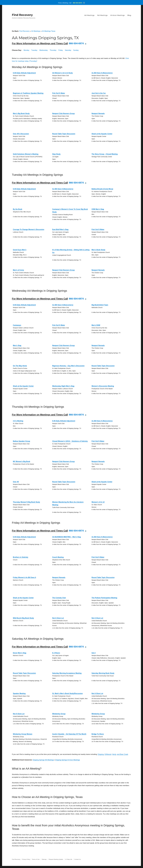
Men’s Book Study (98, 250)
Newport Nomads (98, 113)
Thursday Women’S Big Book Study (26, 502)
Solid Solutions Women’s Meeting (26, 154)
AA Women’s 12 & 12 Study (63, 73)
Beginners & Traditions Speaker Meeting (28, 93)
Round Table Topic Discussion (64, 134)
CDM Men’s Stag (98, 209)
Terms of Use (36, 859)
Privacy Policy (26, 859)
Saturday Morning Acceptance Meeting (67, 673)
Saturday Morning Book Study (103, 673)
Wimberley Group (59, 714)
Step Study (56, 154)
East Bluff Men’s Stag (60, 229)
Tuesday (34, 50)
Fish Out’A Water (59, 93)
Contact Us (77, 859)
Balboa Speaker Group (21, 441)
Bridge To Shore (98, 734)
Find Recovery (22, 15)
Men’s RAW (96, 325)
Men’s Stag (17, 345)
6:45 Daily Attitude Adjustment (24, 73)
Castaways (17, 325)
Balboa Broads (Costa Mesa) (102, 189)
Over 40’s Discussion (21, 134)
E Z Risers (56, 653)
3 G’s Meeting (18, 421)
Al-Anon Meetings (117, 15)
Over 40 (16, 482)
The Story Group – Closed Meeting (105, 154)
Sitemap (44, 859)
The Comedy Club (59, 598)
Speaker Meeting (19, 693)
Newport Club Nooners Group (63, 113)
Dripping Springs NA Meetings (43, 760)
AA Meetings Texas (49, 31)
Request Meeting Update (56, 859)
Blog (129, 15)
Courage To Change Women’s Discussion (29, 229)
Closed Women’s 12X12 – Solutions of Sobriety (70, 441)
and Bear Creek (123, 754)
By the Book (18, 209)
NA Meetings (102, 15)
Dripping (101, 754)
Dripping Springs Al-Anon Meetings (68, 760)
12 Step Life (69, 859)
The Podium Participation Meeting (104, 598)
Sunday (76, 50)
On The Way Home (20, 366)
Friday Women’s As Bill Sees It (24, 577)
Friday (61, 50)
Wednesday (43, 50)
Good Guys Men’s (20, 250)
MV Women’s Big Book (21, 461)
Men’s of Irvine (18, 270)
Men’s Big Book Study (21, 113)
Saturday (68, 50)
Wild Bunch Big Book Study (23, 618)
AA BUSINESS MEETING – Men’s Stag (67, 537)
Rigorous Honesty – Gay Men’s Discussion (68, 366)
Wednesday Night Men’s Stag (63, 386)
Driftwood (108, 754)
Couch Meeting (58, 557)
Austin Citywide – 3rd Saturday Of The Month (69, 734)
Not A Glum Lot (58, 618)
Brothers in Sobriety (21, 557)
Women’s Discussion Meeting (103, 386)
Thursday (53, 50)
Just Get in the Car (99, 93)
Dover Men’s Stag (20, 653)
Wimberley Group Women (23, 734)
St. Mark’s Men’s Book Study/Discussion (67, 693)
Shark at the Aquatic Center (102, 134)
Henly (114, 754)
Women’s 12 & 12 (98, 502)
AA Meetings (89, 15)
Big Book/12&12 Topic (100, 305)
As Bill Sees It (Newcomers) (102, 73)
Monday (26, 50)
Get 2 (94, 653)
